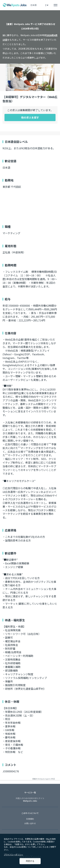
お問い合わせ (30, 823)
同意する (30, 861)
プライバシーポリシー (13, 854)
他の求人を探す (30, 117)
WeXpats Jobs (30, 800)
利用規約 (30, 819)
